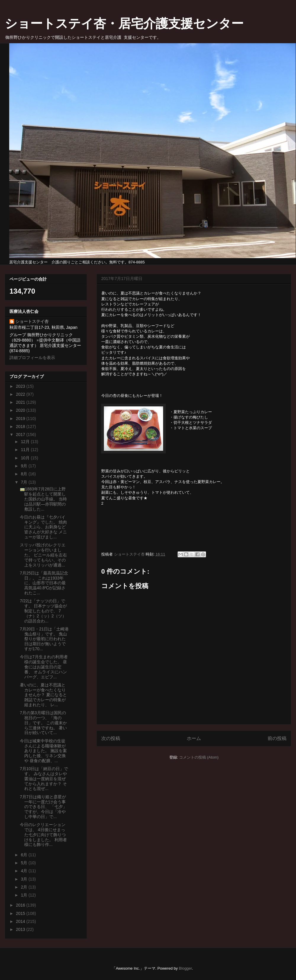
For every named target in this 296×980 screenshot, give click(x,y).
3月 (25, 879)
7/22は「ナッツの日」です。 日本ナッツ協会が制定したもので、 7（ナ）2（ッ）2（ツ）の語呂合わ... (43, 611)
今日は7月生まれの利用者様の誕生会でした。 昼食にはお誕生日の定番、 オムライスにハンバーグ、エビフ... (44, 667)
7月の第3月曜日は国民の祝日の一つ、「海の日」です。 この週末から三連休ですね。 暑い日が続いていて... (43, 723)
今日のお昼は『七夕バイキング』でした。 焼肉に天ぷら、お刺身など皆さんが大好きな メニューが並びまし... (43, 527)
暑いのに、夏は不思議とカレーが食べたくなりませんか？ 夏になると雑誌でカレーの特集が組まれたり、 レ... (43, 695)
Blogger (185, 968)
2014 (21, 921)
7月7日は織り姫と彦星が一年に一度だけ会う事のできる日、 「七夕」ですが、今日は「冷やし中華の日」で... (43, 807)
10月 (26, 458)
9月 (25, 466)
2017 (21, 435)
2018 (21, 427)
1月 (25, 895)
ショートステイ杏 (32, 321)
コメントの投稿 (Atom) (199, 757)
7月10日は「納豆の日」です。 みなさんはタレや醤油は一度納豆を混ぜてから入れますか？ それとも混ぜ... (44, 779)
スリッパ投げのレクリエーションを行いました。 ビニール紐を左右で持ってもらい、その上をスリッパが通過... (43, 555)
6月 (25, 855)
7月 (25, 482)
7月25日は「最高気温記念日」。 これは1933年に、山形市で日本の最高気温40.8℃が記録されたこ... (44, 583)
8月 (25, 474)
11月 (26, 450)
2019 (21, 419)
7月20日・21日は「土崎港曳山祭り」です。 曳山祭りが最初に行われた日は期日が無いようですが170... (44, 639)
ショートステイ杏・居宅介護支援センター (124, 24)
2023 (21, 386)
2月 (25, 887)
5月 (25, 863)
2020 (21, 410)
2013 (21, 929)
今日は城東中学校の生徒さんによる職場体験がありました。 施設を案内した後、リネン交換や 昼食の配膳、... (43, 751)
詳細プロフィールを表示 (32, 358)
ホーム (194, 738)
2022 (21, 394)
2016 (21, 905)
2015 (21, 913)
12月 (26, 442)
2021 (21, 402)
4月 (25, 871)
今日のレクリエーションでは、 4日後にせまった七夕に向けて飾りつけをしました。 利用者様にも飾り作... (43, 835)
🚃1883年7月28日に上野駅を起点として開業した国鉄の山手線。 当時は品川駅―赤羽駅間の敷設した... (43, 499)
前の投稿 (277, 738)
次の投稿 (111, 738)
